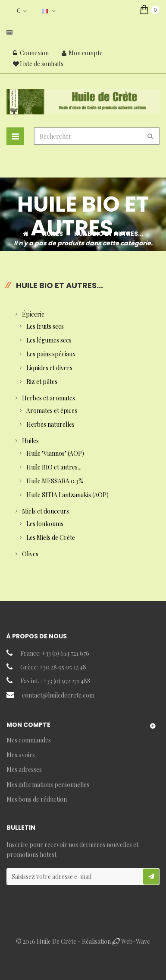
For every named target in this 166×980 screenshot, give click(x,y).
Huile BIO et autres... (54, 467)
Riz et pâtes (42, 382)
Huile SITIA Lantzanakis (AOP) (67, 495)
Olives (30, 554)
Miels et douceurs (45, 511)
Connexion (31, 53)
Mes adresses (24, 769)
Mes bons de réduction (37, 799)
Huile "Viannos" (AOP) (55, 453)
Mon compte (82, 53)
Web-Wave (136, 941)
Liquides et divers (49, 368)
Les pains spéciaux (51, 354)
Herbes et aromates (49, 398)
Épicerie (33, 314)
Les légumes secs (49, 340)
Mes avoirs (21, 755)
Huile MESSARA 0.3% (55, 481)
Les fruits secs (45, 326)
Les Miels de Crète (51, 538)
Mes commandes (29, 740)
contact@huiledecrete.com (58, 695)
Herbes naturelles (50, 424)
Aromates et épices (52, 411)
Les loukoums (45, 524)
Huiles (30, 441)
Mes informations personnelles (48, 785)
